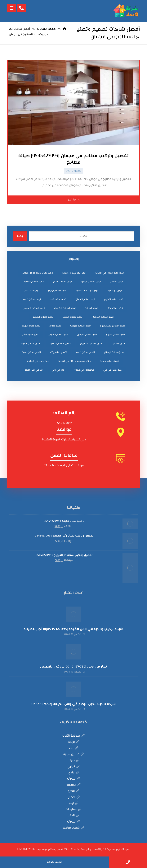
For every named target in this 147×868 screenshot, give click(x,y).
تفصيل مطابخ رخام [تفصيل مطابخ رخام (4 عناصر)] (58, 352)
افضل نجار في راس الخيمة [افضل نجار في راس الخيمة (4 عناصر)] (74, 273)
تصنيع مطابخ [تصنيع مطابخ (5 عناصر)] (55, 326)
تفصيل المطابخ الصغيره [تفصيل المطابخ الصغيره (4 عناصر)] (60, 344)
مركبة (74, 742)
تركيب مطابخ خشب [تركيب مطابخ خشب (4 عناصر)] (32, 300)
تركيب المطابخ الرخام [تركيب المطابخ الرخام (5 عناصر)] (62, 282)
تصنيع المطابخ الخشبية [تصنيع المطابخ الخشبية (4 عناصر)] (43, 317)
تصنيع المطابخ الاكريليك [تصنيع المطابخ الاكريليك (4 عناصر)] (65, 308)
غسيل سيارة (73, 754)
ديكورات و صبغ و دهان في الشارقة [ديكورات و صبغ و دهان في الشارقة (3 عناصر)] (74, 361)
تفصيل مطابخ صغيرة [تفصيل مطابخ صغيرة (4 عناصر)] (31, 352)
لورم (73, 803)
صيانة (73, 760)
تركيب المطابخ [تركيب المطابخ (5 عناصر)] (116, 282)
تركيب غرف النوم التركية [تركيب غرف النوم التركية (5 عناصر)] (87, 291)
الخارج (73, 791)
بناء (74, 748)
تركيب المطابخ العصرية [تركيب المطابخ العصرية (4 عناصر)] (34, 282)
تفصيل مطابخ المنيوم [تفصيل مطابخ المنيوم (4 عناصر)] (31, 344)
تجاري (73, 767)
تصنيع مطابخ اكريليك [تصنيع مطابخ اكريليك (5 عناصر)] (31, 326)
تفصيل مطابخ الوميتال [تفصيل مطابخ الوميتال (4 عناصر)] (114, 352)
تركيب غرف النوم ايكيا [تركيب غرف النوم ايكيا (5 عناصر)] (57, 291)
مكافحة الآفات (73, 736)
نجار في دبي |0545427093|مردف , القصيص (73, 667)
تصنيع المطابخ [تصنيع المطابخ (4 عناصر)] (91, 308)
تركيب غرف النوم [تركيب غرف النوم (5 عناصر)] (114, 291)
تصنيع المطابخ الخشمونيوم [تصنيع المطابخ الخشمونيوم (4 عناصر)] (112, 326)
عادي (73, 773)
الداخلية (73, 785)
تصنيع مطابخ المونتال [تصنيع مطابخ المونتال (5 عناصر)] (87, 335)
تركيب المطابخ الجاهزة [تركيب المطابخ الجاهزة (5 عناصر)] (91, 282)
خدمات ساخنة (73, 828)
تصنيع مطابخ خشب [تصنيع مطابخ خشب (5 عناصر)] (30, 335)
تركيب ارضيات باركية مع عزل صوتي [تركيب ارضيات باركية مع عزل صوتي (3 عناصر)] (38, 273)
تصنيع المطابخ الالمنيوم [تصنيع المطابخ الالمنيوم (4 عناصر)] (34, 308)
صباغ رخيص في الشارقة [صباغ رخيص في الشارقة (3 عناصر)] (38, 361)
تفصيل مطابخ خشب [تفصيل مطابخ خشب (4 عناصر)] (85, 352)
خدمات (73, 779)
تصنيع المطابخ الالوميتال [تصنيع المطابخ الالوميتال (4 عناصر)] (103, 317)
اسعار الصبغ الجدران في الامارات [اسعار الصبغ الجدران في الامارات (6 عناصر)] (110, 273)
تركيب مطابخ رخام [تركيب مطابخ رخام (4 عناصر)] (115, 308)
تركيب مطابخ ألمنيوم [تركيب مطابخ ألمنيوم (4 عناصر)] (114, 300)
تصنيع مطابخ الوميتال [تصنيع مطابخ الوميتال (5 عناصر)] (58, 335)
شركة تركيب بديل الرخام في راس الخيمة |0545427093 (74, 704)
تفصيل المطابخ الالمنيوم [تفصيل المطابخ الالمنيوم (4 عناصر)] (91, 344)
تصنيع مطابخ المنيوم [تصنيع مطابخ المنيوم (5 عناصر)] (115, 335)
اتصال (74, 797)
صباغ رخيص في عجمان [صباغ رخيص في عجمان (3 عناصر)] (84, 370)
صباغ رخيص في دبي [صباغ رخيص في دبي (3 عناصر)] (113, 370)
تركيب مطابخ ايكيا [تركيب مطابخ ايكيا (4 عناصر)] (58, 300)
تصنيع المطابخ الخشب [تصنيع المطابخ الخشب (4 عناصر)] (72, 317)
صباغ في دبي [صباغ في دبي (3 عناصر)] (58, 370)
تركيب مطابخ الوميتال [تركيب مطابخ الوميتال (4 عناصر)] (85, 300)
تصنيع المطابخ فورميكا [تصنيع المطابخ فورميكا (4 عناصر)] (80, 326)
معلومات (73, 810)
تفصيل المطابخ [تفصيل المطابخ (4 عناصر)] (119, 344)
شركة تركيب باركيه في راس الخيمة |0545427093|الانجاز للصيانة (73, 629)
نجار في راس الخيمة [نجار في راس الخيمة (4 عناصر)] (34, 370)
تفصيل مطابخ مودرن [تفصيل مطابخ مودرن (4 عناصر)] (109, 361)
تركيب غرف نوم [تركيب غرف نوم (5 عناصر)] (31, 291)
